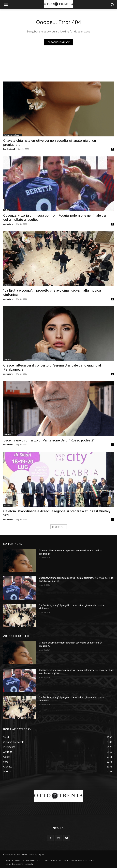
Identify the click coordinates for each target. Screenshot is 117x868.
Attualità (8, 285)
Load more (59, 527)
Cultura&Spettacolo (12, 135)
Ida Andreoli (9, 149)
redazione (8, 224)
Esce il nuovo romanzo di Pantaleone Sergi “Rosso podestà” (49, 440)
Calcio (7, 210)
